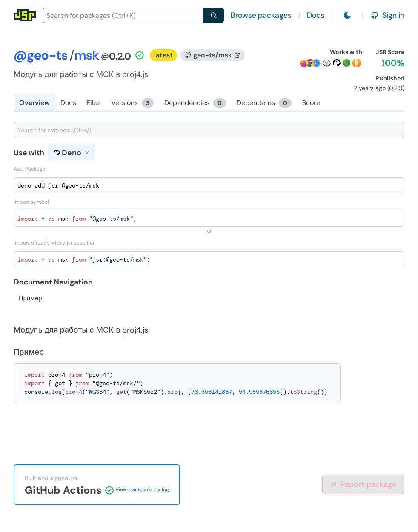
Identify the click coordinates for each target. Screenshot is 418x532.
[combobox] (123, 15)
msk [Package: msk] (87, 55)
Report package (363, 484)
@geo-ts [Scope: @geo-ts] (41, 55)
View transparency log (142, 489)
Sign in (387, 15)
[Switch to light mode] (347, 15)
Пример (30, 298)
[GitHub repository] (213, 55)
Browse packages (261, 15)
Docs (316, 15)
